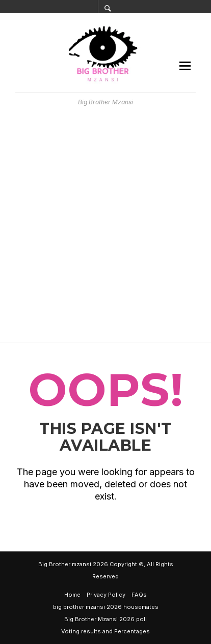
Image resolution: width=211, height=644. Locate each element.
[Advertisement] (106, 224)
